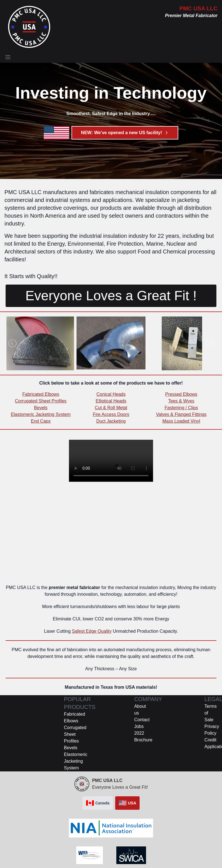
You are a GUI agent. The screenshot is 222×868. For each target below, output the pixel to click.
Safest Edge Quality (92, 631)
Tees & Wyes (181, 401)
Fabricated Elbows (41, 394)
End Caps (41, 421)
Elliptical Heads (111, 401)
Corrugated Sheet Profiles (41, 401)
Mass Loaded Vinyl (181, 421)
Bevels (41, 408)
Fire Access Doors (111, 414)
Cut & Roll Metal (111, 408)
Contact (142, 720)
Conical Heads (111, 394)
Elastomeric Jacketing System (41, 414)
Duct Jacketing (111, 421)
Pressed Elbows (181, 394)
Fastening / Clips (181, 408)
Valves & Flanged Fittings (181, 414)
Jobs (139, 726)
